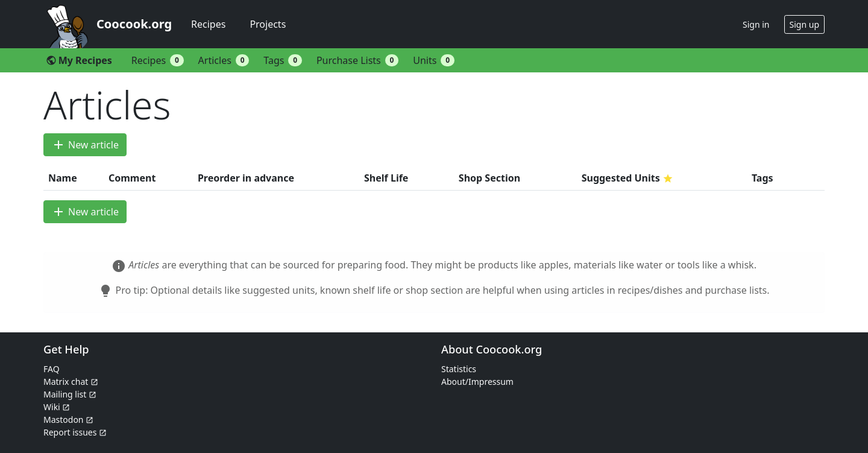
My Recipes (79, 60)
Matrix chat (71, 382)
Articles (224, 60)
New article (85, 145)
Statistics (459, 369)
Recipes (208, 24)
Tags (283, 60)
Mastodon (68, 420)
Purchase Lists (357, 60)
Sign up (804, 24)
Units (434, 60)
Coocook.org (134, 24)
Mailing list (70, 394)
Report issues (75, 432)
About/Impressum (477, 382)
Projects (268, 24)
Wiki (57, 407)
